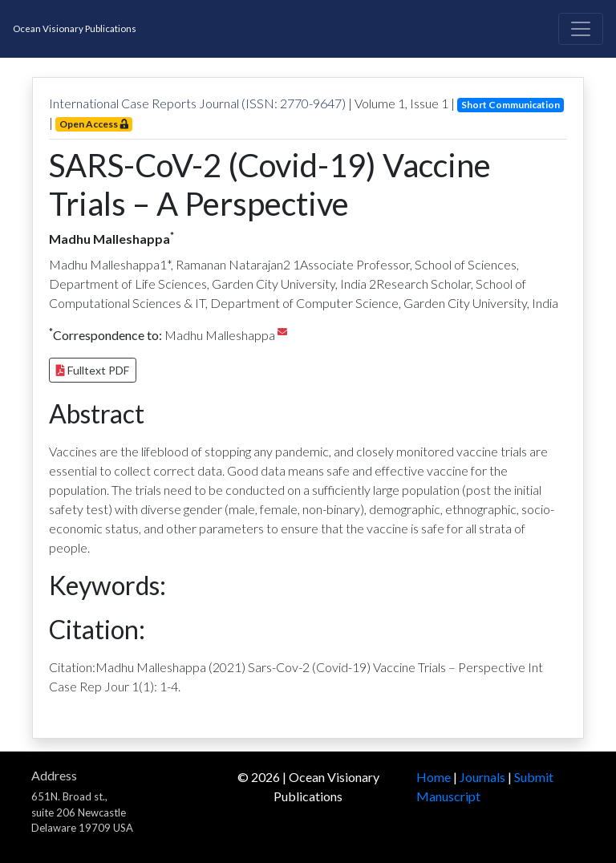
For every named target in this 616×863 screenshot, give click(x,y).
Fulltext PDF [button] (93, 370)
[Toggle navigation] (581, 29)
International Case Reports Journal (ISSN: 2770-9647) (197, 103)
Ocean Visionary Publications (75, 28)
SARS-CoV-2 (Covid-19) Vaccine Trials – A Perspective (270, 184)
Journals (482, 777)
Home (434, 777)
